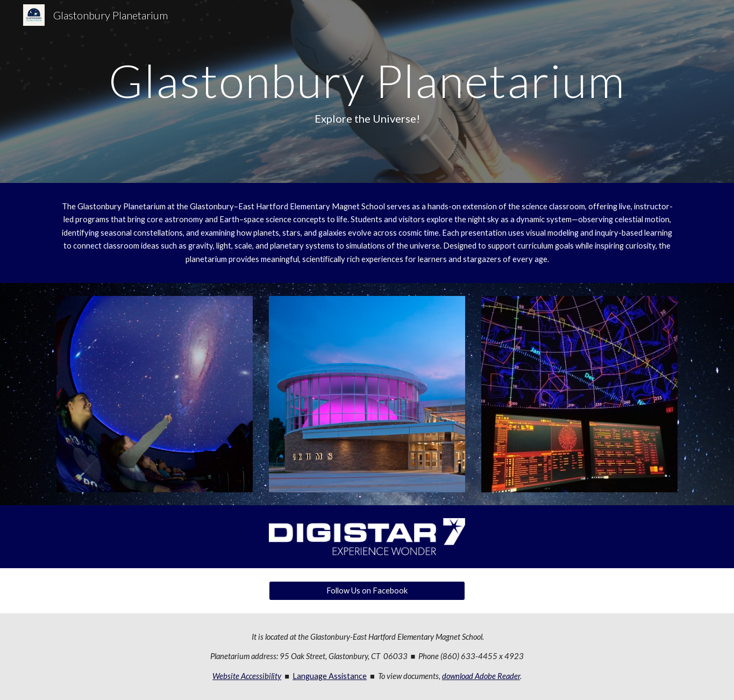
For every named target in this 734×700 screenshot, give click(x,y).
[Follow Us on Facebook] (367, 591)
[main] (367, 91)
